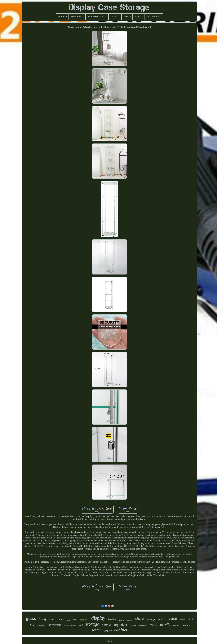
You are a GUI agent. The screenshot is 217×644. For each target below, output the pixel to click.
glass (31, 619)
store (139, 618)
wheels (182, 620)
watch (97, 630)
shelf (43, 619)
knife (75, 620)
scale (66, 626)
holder (162, 619)
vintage (151, 619)
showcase (55, 625)
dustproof (130, 620)
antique (107, 625)
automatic (143, 626)
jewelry (112, 619)
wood (153, 625)
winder (133, 625)
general (121, 620)
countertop (84, 620)
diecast (176, 625)
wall (81, 625)
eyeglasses (41, 625)
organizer (121, 625)
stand (51, 619)
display (98, 618)
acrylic (165, 624)
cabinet (121, 630)
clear (31, 625)
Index (110, 641)
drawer (108, 631)
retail (69, 620)
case (173, 618)
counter (61, 619)
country (186, 625)
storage (92, 624)
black (190, 619)
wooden (73, 626)
